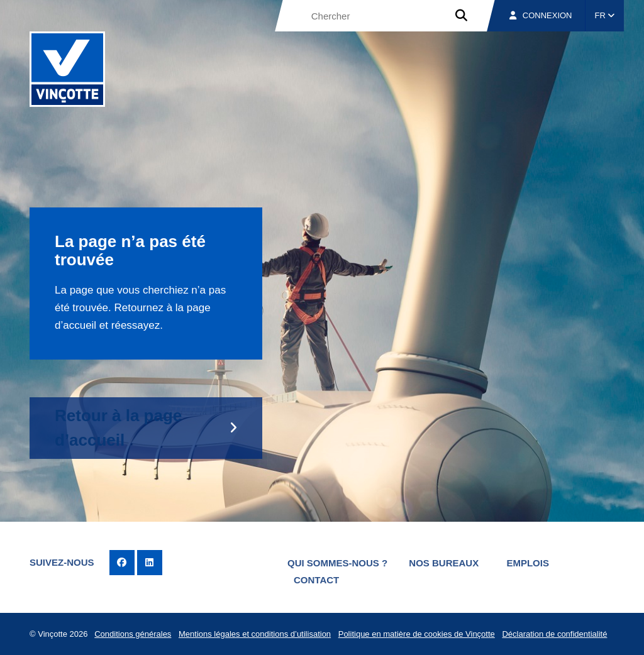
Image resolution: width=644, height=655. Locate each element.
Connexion (541, 15)
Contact (316, 580)
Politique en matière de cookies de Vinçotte (417, 634)
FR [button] (605, 15)
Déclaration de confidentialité (554, 634)
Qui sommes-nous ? (337, 563)
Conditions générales (133, 634)
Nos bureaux (444, 563)
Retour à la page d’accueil (118, 428)
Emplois (528, 563)
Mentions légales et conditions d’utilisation (255, 634)
